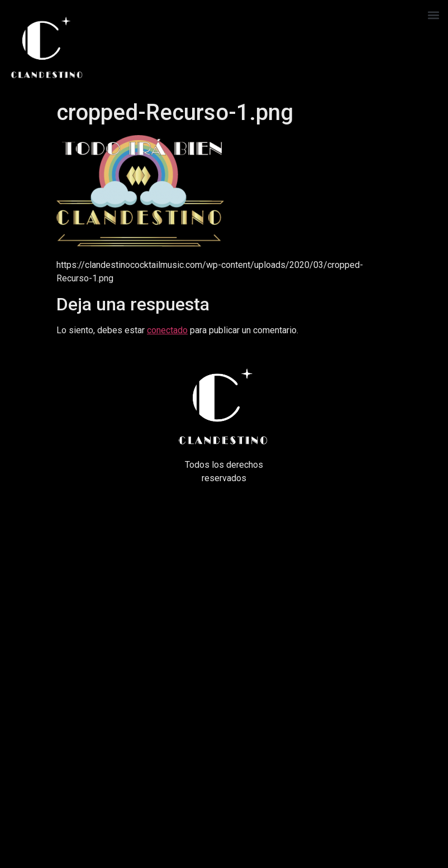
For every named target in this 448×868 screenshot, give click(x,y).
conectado (167, 330)
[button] (433, 15)
